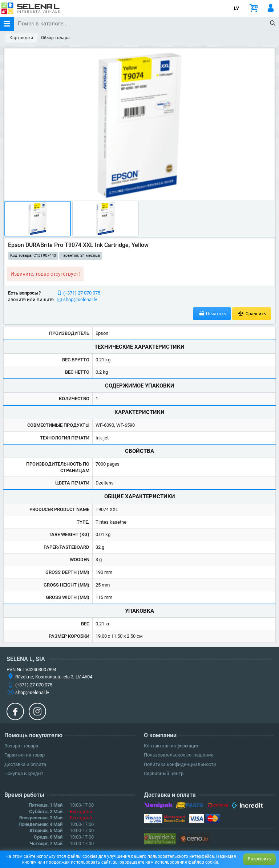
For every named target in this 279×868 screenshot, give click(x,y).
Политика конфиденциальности (180, 764)
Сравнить (252, 314)
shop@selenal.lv (80, 299)
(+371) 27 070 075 (82, 293)
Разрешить (259, 859)
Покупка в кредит (24, 773)
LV (236, 8)
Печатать (212, 314)
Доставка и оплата (25, 764)
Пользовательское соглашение (179, 755)
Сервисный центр (164, 773)
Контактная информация (172, 746)
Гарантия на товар (25, 755)
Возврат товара (21, 746)
